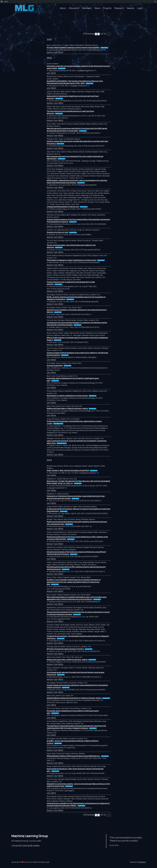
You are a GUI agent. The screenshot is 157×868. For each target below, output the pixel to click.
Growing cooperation (55, 365)
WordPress (142, 862)
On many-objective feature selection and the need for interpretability (73, 47)
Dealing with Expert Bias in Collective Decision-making (67, 408)
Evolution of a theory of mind (58, 232)
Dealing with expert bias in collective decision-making (67, 659)
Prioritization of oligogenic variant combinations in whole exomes (72, 260)
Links (56, 52)
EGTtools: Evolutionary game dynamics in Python (65, 649)
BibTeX (61, 52)
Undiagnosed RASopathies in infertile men (63, 207)
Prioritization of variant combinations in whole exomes (67, 396)
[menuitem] (2, 2)
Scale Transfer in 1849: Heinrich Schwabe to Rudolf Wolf (68, 470)
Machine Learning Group (30, 836)
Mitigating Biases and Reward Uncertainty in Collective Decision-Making (74, 698)
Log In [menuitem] (6, 2)
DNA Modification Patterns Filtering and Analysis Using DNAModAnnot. (73, 756)
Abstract (50, 52)
